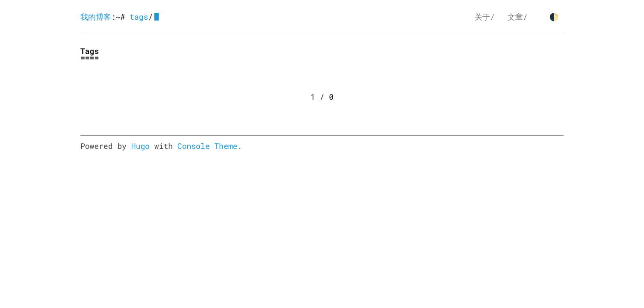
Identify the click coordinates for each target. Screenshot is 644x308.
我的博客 (96, 17)
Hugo (140, 146)
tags (139, 17)
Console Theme (207, 146)
